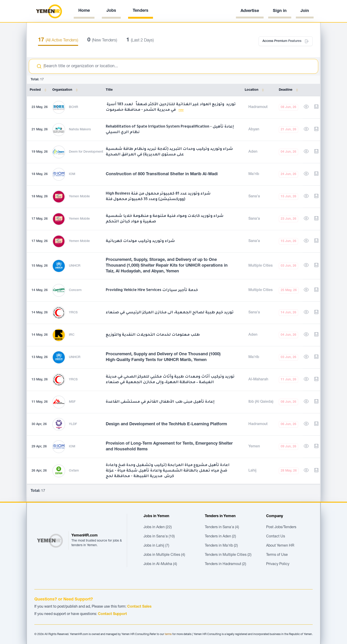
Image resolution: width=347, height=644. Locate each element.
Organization (66, 90)
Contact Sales (139, 607)
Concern (75, 290)
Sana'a (254, 197)
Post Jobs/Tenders (281, 527)
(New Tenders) (102, 41)
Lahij (252, 471)
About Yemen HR (280, 546)
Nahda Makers (80, 130)
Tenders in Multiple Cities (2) (228, 555)
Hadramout (258, 107)
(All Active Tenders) (58, 41)
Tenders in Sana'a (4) (222, 527)
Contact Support (112, 614)
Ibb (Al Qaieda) (261, 402)
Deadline (289, 90)
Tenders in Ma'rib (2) (221, 546)
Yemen (254, 447)
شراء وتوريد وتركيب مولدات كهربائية (140, 241)
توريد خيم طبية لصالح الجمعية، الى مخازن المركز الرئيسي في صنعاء (170, 313)
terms (168, 634)
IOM (72, 174)
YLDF (73, 424)
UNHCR (75, 266)
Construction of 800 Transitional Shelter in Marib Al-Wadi (162, 174)
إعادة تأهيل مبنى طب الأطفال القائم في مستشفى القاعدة (160, 402)
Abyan (254, 130)
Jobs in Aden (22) (158, 527)
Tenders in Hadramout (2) (225, 564)
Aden (253, 152)
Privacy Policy (278, 564)
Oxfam (74, 471)
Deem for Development (86, 152)
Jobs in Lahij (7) (156, 546)
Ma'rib (254, 174)
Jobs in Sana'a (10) (159, 537)
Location (255, 90)
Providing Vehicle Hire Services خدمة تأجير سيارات (152, 290)
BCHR (74, 107)
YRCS (73, 313)
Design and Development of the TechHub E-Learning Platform (166, 424)
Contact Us (276, 537)
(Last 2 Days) (140, 41)
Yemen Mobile (79, 197)
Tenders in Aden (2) (220, 537)
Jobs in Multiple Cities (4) (164, 555)
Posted (39, 90)
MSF (72, 402)
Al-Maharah (258, 380)
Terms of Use (277, 555)
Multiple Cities (260, 266)
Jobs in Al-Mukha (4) (160, 564)
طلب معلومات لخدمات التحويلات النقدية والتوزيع (153, 335)
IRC (72, 335)
